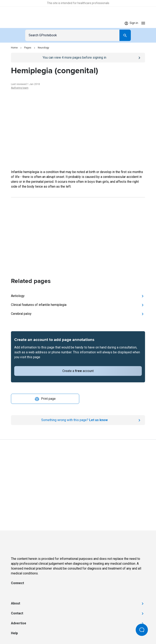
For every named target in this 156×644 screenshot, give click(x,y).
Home (14, 48)
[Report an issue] (78, 420)
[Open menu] (143, 23)
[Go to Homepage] (23, 23)
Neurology (43, 48)
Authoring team (20, 88)
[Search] (125, 35)
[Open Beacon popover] (142, 630)
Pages (28, 48)
